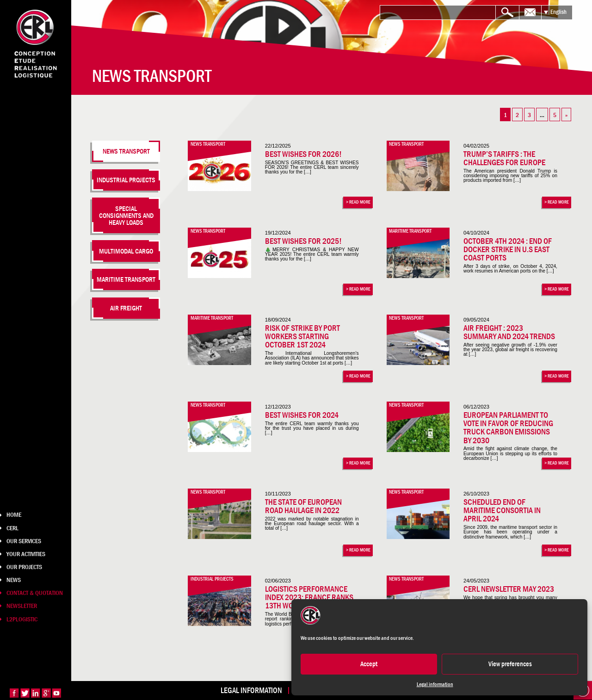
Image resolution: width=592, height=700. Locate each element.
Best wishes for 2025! (303, 241)
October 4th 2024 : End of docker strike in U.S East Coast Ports (508, 250)
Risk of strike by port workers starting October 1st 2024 (302, 337)
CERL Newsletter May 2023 (509, 589)
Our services (24, 541)
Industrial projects (126, 180)
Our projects (24, 567)
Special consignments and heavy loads (126, 216)
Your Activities (26, 554)
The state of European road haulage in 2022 (303, 506)
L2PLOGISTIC (22, 619)
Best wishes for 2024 (302, 415)
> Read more (358, 202)
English (558, 12)
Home (14, 514)
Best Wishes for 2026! (303, 154)
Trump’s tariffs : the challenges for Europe (504, 158)
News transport (126, 151)
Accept (369, 664)
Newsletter (22, 606)
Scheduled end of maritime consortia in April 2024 (502, 511)
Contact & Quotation (35, 593)
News (14, 580)
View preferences (510, 664)
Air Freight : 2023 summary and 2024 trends (509, 332)
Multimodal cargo (126, 251)
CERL (12, 528)
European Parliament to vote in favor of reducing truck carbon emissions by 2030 (508, 428)
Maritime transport (126, 279)
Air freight (126, 308)
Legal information (435, 684)
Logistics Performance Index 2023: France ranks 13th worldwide (309, 598)
